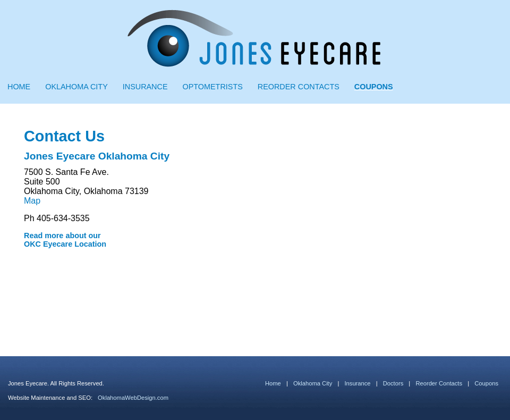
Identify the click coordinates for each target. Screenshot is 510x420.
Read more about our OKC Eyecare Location (65, 240)
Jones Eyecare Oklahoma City (97, 156)
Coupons (374, 87)
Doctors (393, 383)
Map (32, 201)
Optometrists (213, 87)
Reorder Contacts (299, 87)
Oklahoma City (76, 87)
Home (19, 87)
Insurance (145, 87)
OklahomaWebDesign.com (133, 398)
